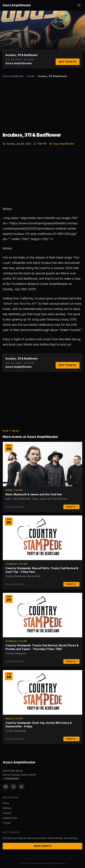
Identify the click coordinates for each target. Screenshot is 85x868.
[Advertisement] (42, 105)
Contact (7, 813)
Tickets (71, 507)
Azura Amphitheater (13, 76)
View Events (43, 846)
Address (7, 808)
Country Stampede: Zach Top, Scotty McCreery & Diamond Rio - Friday (39, 725)
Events (31, 76)
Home (6, 803)
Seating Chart (10, 818)
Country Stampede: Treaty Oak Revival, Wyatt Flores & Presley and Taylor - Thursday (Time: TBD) (42, 647)
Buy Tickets (68, 62)
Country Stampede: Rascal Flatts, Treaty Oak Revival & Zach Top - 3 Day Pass (42, 570)
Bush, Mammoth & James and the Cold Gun (34, 494)
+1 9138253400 (11, 779)
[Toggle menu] (79, 5)
